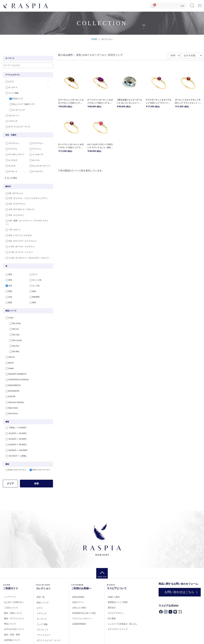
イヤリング (10, 119)
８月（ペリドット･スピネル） (18, 228)
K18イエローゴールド (39, 455)
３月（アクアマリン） (15, 201)
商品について (10, 608)
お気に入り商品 (79, 592)
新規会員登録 (78, 582)
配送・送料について (13, 598)
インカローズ (35, 152)
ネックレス (10, 87)
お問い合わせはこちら (178, 577)
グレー (32, 266)
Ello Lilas (12, 324)
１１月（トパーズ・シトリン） (18, 244)
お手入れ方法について (14, 614)
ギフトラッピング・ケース (17, 125)
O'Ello (8, 308)
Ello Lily (12, 319)
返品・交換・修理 (12, 619)
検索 (37, 468)
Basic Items (10, 394)
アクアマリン (35, 142)
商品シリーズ (43, 587)
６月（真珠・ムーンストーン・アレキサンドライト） (27, 217)
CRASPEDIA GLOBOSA (16, 367)
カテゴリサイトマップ (118, 614)
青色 (8, 282)
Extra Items (10, 399)
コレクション (107, 39)
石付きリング (14, 98)
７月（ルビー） (12, 222)
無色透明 (33, 287)
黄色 (32, 293)
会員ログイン (78, 587)
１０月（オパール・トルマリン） (19, 238)
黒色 (8, 266)
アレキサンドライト (14, 152)
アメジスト (10, 147)
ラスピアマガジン (116, 598)
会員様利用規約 (79, 608)
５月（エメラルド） (14, 212)
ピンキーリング (15, 109)
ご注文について (11, 592)
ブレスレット (11, 114)
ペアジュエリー (44, 620)
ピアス (8, 82)
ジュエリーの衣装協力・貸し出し (123, 608)
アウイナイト (11, 142)
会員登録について (12, 625)
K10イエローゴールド (15, 455)
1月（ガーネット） (13, 190)
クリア (10, 468)
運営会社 (112, 592)
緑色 (32, 282)
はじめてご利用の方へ (14, 587)
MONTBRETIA (12, 372)
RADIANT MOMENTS (15, 362)
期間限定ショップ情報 (118, 587)
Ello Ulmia (13, 313)
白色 (8, 287)
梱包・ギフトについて (14, 603)
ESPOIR (9, 383)
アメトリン (34, 147)
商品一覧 (41, 582)
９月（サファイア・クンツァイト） (20, 233)
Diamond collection (13, 388)
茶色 (8, 272)
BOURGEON (11, 378)
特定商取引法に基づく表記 (84, 598)
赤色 (8, 277)
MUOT (8, 351)
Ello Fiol (12, 335)
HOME (94, 39)
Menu (200, 4)
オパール (33, 158)
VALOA (9, 346)
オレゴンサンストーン (39, 163)
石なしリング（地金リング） (20, 103)
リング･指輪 (11, 92)
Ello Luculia (13, 329)
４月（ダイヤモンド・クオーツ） (19, 206)
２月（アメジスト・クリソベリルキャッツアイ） (26, 196)
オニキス (9, 163)
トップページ (10, 582)
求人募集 (112, 603)
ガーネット (10, 168)
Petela (8, 356)
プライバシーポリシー (82, 603)
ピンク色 (33, 277)
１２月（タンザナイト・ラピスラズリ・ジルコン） (27, 249)
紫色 (8, 293)
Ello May (12, 340)
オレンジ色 (34, 272)
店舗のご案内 (114, 582)
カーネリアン (35, 168)
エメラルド (10, 158)
